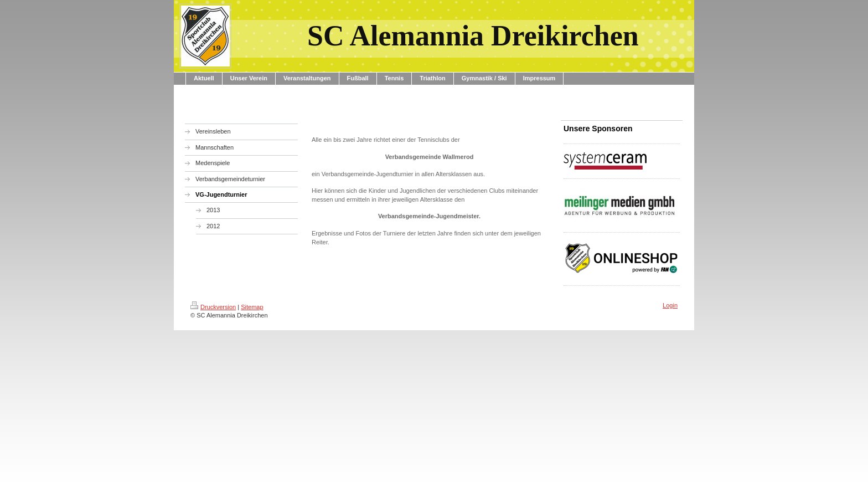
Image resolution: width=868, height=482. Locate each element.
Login (670, 305)
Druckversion (213, 307)
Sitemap (252, 307)
